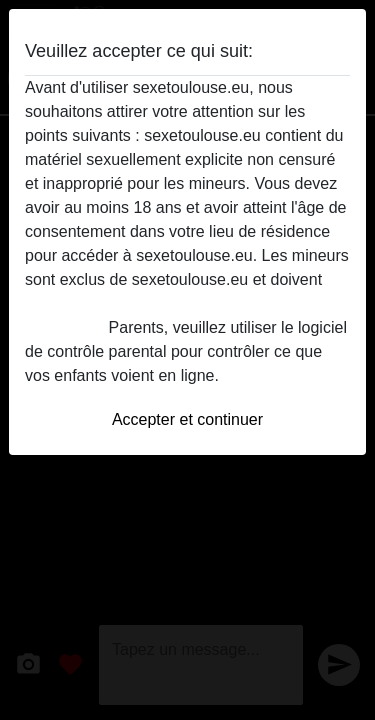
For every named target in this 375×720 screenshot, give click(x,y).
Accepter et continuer (187, 419)
